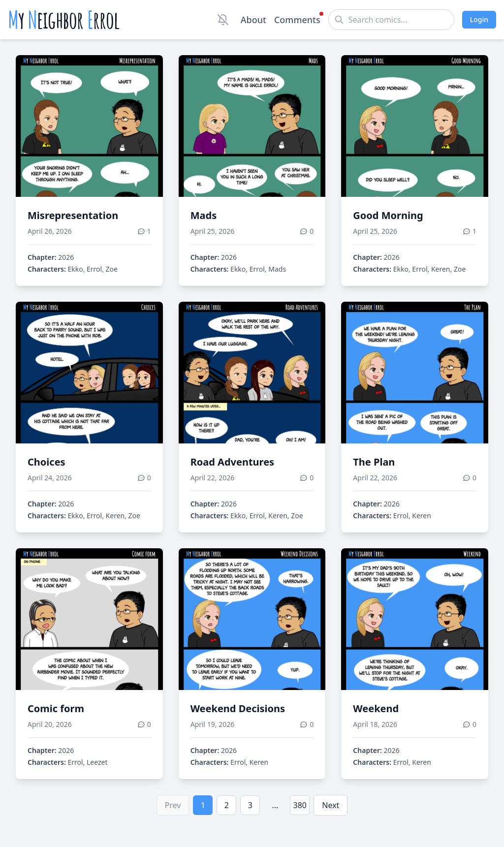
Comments (297, 19)
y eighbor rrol (64, 20)
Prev (173, 805)
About (253, 20)
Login (479, 19)
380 (300, 805)
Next (331, 805)
